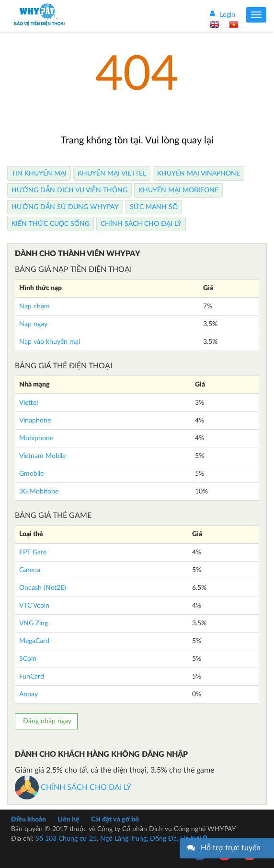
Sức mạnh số (154, 207)
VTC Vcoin (34, 606)
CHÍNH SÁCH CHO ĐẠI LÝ (73, 787)
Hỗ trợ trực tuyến (231, 848)
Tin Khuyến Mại (39, 174)
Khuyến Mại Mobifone (178, 190)
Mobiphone (36, 438)
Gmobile (31, 474)
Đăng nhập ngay (46, 721)
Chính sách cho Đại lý (141, 224)
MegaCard (34, 641)
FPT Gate (33, 552)
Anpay (29, 694)
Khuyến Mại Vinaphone (199, 174)
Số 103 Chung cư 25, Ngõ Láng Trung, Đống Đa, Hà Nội (121, 839)
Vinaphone (35, 421)
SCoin (28, 659)
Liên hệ (68, 820)
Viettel (29, 403)
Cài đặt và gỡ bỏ (115, 820)
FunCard (32, 677)
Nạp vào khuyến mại (50, 342)
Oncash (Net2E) (43, 588)
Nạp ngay (33, 324)
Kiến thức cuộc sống (51, 224)
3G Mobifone (39, 492)
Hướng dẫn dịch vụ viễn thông (69, 190)
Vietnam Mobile (42, 456)
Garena (30, 570)
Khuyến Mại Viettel (112, 174)
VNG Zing (34, 623)
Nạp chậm (34, 306)
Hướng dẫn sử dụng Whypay (65, 207)
